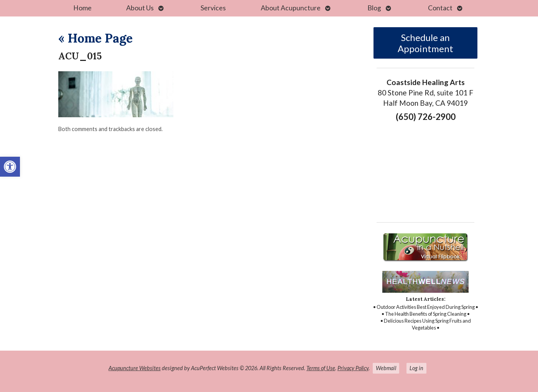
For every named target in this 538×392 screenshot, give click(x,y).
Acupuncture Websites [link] (135, 368)
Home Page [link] (95, 38)
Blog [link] (374, 8)
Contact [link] (440, 8)
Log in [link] (416, 368)
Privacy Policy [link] (353, 368)
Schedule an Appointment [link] (425, 43)
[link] (10, 167)
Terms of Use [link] (321, 368)
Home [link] (82, 8)
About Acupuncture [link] (291, 8)
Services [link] (213, 8)
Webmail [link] (386, 368)
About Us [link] (140, 8)
